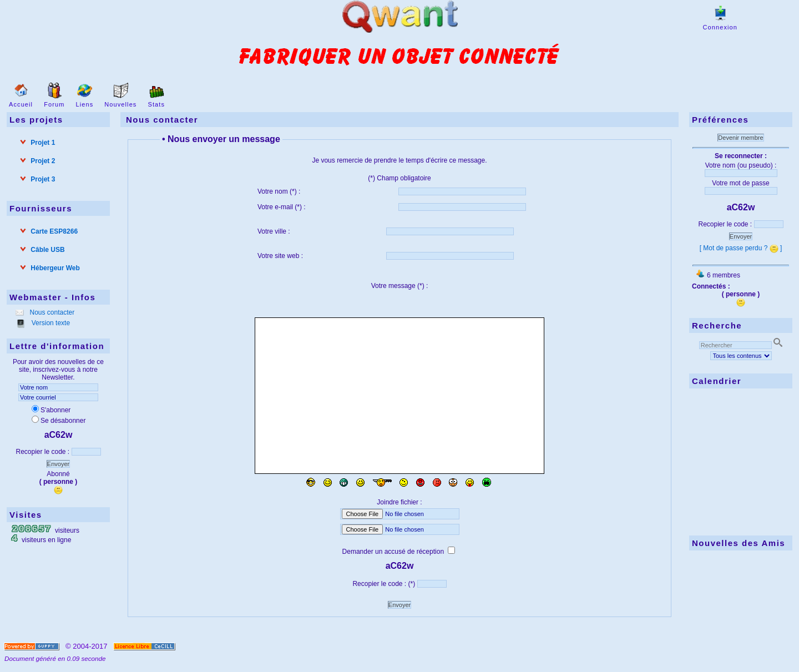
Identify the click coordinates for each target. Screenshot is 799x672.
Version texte (50, 323)
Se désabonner (59, 421)
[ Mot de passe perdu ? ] (741, 248)
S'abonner (51, 410)
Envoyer (58, 464)
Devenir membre (740, 138)
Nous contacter (51, 312)
